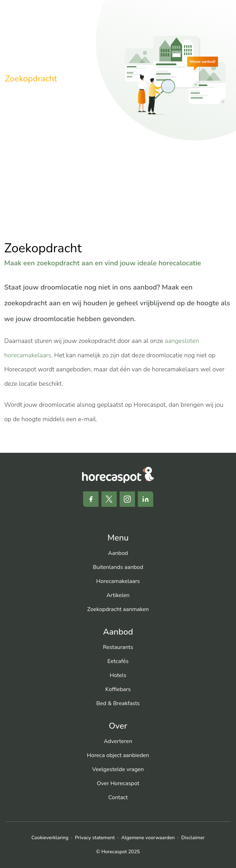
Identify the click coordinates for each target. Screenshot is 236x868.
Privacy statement (95, 838)
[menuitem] (118, 553)
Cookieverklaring (50, 838)
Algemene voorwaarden (148, 838)
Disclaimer (193, 838)
